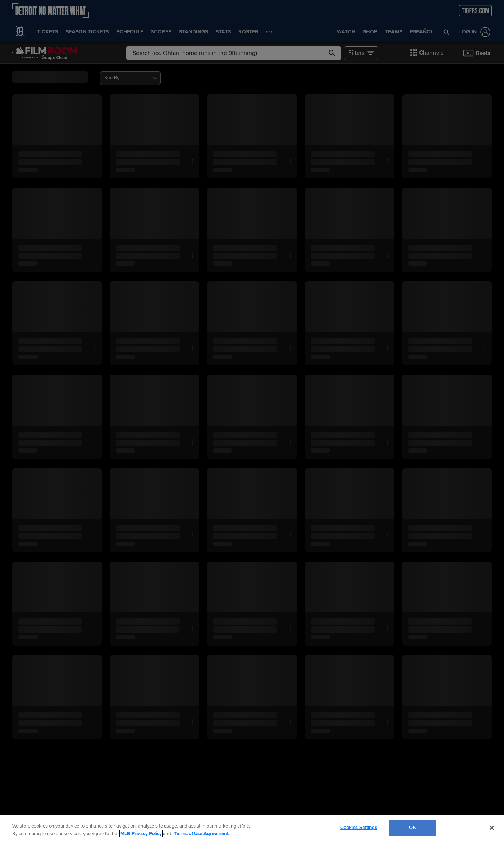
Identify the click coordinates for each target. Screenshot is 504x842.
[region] (252, 829)
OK (412, 828)
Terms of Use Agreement (201, 834)
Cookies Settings (359, 828)
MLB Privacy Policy (141, 834)
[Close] (492, 828)
